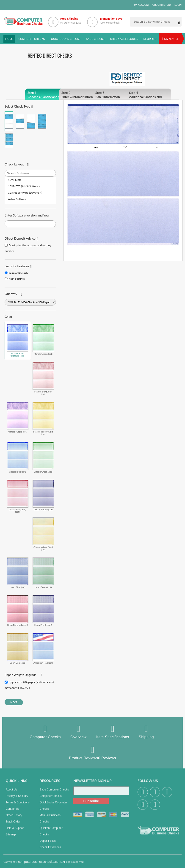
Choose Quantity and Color (47, 95)
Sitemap (11, 837)
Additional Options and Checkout (149, 97)
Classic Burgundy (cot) (18, 496)
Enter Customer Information (81, 95)
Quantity (11, 294)
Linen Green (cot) (43, 573)
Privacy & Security (17, 799)
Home (9, 39)
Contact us (12, 812)
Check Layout (14, 164)
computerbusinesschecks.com (40, 865)
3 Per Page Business (42, 121)
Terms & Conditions (18, 805)
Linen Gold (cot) (18, 648)
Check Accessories (124, 39)
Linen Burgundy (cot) (18, 611)
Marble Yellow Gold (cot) (43, 418)
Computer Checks (45, 732)
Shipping (146, 732)
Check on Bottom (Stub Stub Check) (31, 121)
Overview (79, 732)
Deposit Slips (48, 844)
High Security (17, 279)
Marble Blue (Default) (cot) (18, 341)
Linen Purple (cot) (43, 611)
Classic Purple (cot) (43, 495)
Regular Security (18, 273)
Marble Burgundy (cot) (43, 378)
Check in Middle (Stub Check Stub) (20, 121)
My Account (142, 5)
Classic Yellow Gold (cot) (43, 534)
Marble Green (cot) (43, 339)
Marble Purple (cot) (18, 417)
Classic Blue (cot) (18, 457)
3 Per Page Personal (9, 141)
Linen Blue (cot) (18, 573)
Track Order (13, 825)
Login (178, 5)
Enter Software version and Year (27, 215)
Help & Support (15, 831)
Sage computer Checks (54, 792)
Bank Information (115, 95)
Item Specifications (113, 732)
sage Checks (95, 39)
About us (11, 792)
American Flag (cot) (43, 648)
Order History (162, 5)
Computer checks (32, 39)
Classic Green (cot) (43, 457)
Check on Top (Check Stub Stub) (9, 121)
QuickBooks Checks (66, 39)
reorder (150, 39)
